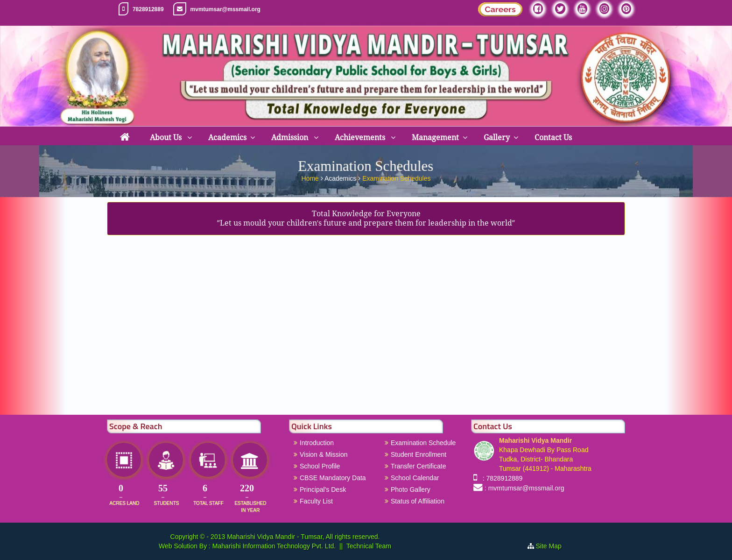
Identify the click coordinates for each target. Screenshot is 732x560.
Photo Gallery (411, 489)
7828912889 (148, 9)
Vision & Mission (324, 454)
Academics (227, 138)
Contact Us (553, 138)
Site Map (553, 546)
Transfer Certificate (419, 466)
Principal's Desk (323, 489)
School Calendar (415, 478)
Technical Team (369, 546)
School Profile (320, 466)
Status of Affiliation (418, 501)
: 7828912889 (501, 478)
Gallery (497, 138)
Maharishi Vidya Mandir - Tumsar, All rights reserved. (303, 537)
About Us (167, 138)
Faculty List (316, 501)
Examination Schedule (423, 443)
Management (435, 138)
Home (311, 177)
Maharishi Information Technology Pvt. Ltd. (273, 546)
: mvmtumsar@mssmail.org (524, 488)
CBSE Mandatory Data (333, 478)
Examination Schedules (396, 177)
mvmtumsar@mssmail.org (225, 9)
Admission (291, 138)
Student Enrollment (419, 454)
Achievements (361, 138)
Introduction (317, 443)
